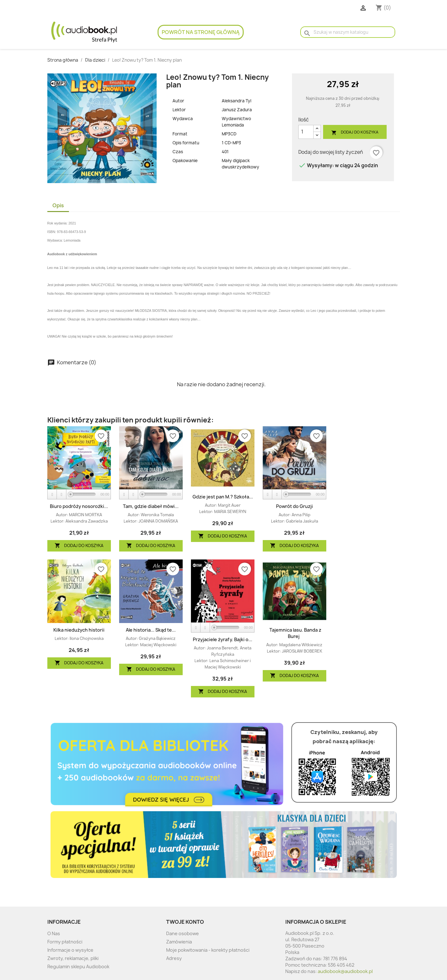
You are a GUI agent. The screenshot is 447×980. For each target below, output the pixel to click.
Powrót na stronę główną (201, 32)
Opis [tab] (58, 205)
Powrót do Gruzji (295, 506)
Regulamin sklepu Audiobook (78, 966)
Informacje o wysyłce (70, 950)
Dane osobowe (183, 933)
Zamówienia (179, 942)
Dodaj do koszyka (355, 132)
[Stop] (62, 494)
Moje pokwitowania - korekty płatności (208, 950)
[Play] (52, 494)
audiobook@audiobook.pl (345, 971)
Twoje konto (185, 922)
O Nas (54, 933)
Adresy (174, 958)
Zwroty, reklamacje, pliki (73, 958)
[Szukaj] (348, 32)
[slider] (83, 494)
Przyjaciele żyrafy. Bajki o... (223, 639)
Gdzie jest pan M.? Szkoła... (223, 497)
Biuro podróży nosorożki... (79, 506)
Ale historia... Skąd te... (151, 630)
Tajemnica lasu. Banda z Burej (295, 633)
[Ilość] (306, 132)
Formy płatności (65, 942)
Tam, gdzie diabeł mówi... (151, 506)
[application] (79, 495)
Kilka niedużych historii (79, 630)
